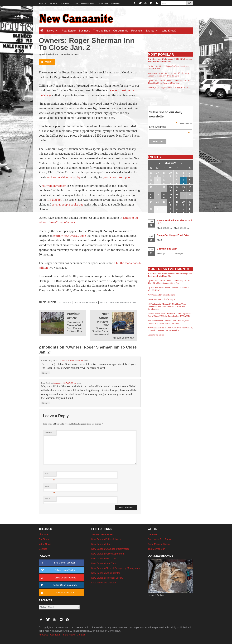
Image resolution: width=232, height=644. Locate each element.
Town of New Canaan (102, 534)
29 (170, 173)
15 (183, 187)
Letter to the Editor (156, 335)
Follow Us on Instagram (58, 585)
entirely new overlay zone (70, 236)
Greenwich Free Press (159, 539)
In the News (64, 3)
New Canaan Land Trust (104, 563)
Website (48, 499)
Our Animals (121, 31)
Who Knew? (169, 31)
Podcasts (137, 31)
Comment (48, 433)
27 (157, 173)
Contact (75, 3)
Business (85, 31)
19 (164, 195)
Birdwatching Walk (167, 249)
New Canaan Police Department (108, 554)
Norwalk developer (54, 186)
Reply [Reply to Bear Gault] (45, 403)
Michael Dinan (50, 54)
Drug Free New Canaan (104, 583)
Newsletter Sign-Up (88, 3)
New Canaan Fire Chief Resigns (161, 295)
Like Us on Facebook (58, 563)
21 (177, 195)
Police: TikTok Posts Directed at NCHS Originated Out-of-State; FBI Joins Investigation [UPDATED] (169, 315)
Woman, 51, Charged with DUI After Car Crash (168, 87)
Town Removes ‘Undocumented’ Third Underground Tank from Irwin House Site (170, 60)
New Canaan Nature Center (106, 573)
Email (50, 487)
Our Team (53, 3)
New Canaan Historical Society (107, 578)
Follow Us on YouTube (58, 578)
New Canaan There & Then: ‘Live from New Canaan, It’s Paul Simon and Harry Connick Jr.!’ (170, 329)
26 (151, 173)
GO (190, 3)
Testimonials (116, 3)
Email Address (170, 127)
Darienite (153, 534)
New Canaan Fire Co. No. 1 (106, 559)
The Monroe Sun (157, 549)
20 (170, 195)
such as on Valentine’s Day (64, 177)
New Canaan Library (102, 544)
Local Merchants (85, 302)
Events (153, 31)
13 (170, 187)
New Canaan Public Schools (106, 539)
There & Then (102, 31)
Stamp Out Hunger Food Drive (173, 235)
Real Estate (69, 31)
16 (190, 187)
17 (151, 195)
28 (164, 173)
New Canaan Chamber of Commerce (110, 549)
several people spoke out (67, 204)
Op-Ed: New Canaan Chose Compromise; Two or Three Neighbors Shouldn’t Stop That (169, 82)
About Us (42, 3)
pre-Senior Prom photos (118, 177)
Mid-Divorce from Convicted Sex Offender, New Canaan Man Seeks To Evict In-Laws (169, 74)
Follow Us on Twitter (58, 570)
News (53, 31)
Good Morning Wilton (159, 544)
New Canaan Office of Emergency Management (116, 568)
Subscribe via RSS (57, 593)
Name (50, 475)
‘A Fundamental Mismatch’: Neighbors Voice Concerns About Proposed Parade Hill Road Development (167, 306)
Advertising (103, 3)
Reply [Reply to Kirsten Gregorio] (45, 373)
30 (177, 173)
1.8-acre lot (54, 200)
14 (177, 187)
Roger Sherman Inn (123, 302)
